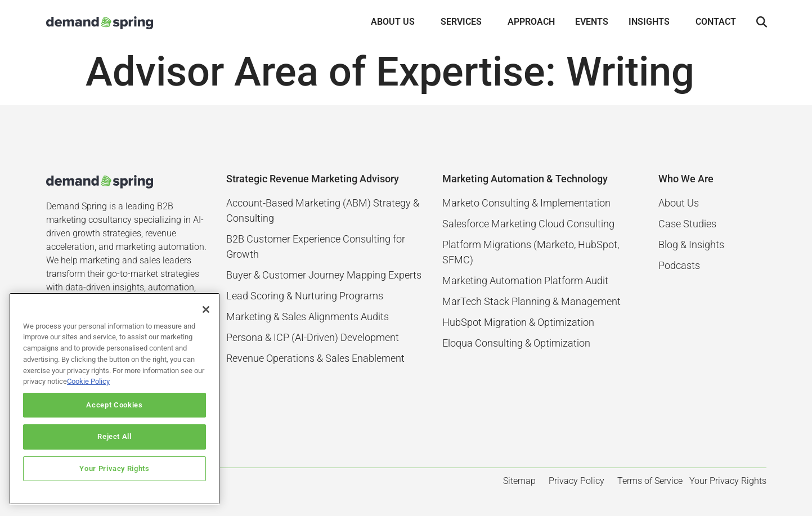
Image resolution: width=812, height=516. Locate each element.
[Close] (206, 309)
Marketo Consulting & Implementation (526, 203)
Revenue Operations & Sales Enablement (315, 358)
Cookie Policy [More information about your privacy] (88, 381)
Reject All (115, 436)
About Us (679, 203)
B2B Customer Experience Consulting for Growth (316, 246)
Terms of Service (650, 481)
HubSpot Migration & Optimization (518, 322)
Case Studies (687, 224)
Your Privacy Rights (114, 468)
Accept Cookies (114, 405)
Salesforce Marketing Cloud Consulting (528, 224)
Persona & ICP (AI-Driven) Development (313, 337)
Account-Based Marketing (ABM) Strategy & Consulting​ (323, 210)
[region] (115, 399)
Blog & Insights (691, 244)
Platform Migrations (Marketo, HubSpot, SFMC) (531, 252)
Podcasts (679, 265)
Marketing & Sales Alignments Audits (308, 317)
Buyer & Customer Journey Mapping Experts (324, 275)
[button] (762, 23)
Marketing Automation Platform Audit (525, 281)
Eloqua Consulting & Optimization (516, 343)
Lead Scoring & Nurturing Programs (305, 296)
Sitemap (519, 481)
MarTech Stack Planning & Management (531, 301)
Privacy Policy (577, 481)
